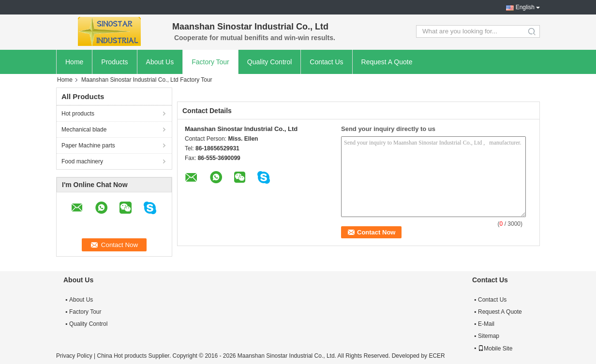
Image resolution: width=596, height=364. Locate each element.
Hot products (78, 114)
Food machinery (82, 161)
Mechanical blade (84, 130)
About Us (160, 62)
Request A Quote (387, 62)
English (525, 7)
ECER (437, 356)
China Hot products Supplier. (134, 356)
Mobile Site (495, 349)
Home (74, 62)
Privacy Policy (74, 356)
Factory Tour (210, 62)
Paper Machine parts (88, 146)
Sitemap (489, 336)
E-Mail (486, 324)
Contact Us (326, 62)
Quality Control (270, 62)
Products (114, 62)
